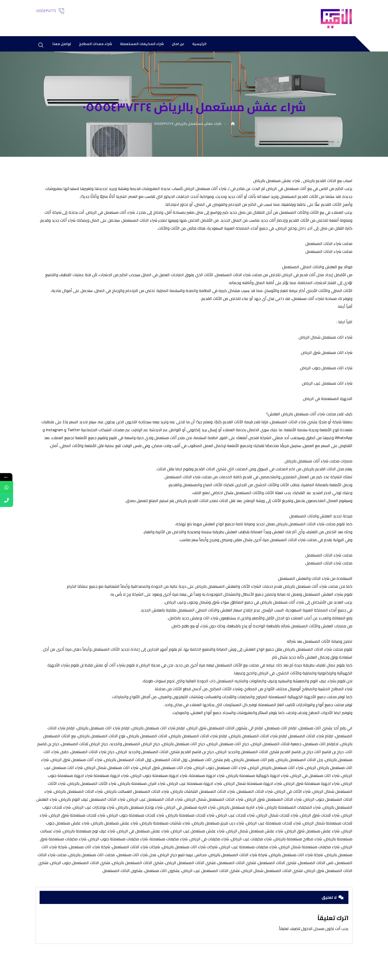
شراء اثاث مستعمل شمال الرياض (325, 339)
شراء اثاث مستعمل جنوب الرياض (326, 369)
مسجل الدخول (309, 934)
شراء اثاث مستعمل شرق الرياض (327, 354)
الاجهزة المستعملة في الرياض (328, 400)
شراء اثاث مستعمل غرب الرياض (327, 385)
